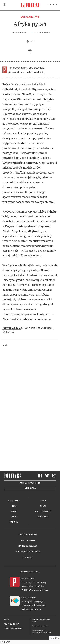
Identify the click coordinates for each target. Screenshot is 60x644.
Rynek (14, 517)
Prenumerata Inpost (30, 483)
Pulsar (7, 620)
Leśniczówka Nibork (13, 628)
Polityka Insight (11, 624)
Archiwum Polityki (30, 17)
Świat (14, 511)
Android (30, 579)
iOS (23, 579)
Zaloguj (53, 5)
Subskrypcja (30, 488)
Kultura (14, 522)
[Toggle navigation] (4, 5)
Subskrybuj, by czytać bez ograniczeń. (26, 72)
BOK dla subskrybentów (28, 552)
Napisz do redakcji (28, 546)
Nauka (43, 501)
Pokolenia (43, 517)
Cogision (42, 620)
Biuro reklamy (28, 540)
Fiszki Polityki (29, 598)
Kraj (14, 506)
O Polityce (28, 557)
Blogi (43, 506)
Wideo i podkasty (43, 511)
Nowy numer (14, 501)
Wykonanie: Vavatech (40, 626)
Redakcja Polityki (28, 535)
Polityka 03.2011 (12, 328)
